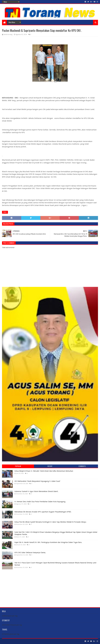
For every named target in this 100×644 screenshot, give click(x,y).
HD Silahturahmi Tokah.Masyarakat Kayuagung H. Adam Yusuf (37, 481)
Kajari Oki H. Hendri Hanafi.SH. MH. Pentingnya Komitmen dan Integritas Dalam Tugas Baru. (48, 542)
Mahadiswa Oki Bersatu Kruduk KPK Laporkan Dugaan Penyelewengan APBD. (43, 512)
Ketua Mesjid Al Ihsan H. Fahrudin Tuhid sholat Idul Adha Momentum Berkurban (44, 471)
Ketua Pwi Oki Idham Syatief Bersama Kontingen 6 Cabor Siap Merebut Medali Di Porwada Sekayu (50, 522)
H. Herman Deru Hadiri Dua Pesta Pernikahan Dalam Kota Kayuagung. (40, 502)
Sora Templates (15, 641)
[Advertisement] (50, 587)
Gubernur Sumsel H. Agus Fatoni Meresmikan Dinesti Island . (37, 491)
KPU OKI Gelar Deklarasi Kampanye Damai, (30, 553)
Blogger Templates (29, 641)
